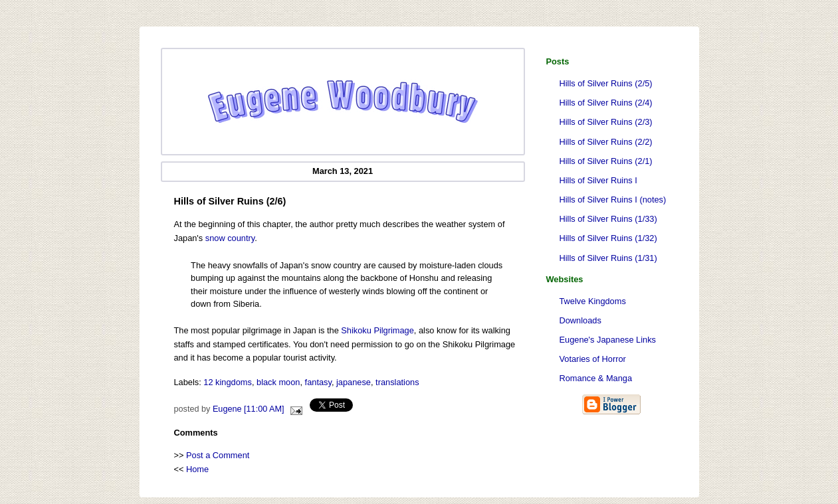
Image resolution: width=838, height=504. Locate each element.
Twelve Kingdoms (593, 301)
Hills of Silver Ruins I (598, 180)
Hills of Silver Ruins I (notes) (613, 200)
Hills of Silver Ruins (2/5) (606, 83)
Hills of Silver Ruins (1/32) (608, 238)
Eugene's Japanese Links (608, 340)
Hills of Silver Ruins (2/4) (606, 103)
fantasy (318, 382)
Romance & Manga (596, 378)
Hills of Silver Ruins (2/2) (606, 142)
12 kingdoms (228, 382)
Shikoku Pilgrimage (377, 330)
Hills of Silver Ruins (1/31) (608, 258)
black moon (278, 382)
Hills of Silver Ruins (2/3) (606, 122)
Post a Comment (218, 455)
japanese (354, 382)
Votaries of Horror (593, 359)
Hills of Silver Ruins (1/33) (608, 219)
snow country (230, 238)
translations (397, 382)
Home (197, 469)
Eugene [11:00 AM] (249, 409)
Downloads (580, 320)
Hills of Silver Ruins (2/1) (606, 161)
